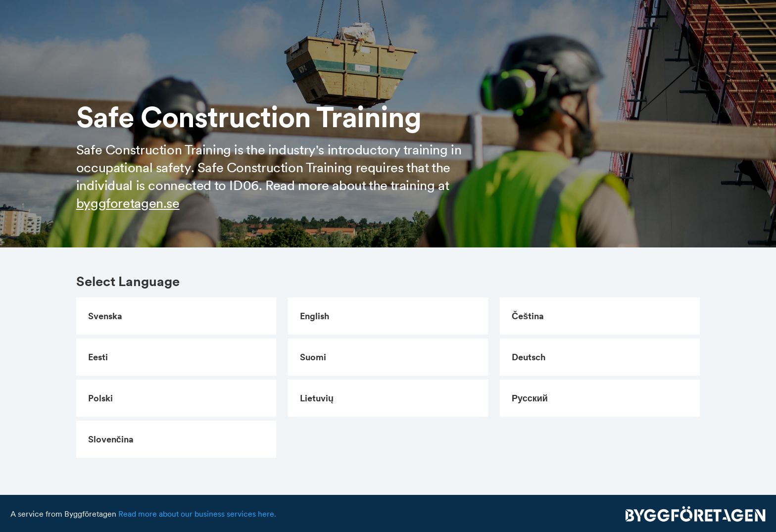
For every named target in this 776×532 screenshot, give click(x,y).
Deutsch (529, 357)
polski (100, 398)
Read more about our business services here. (197, 514)
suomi (313, 357)
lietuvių (317, 398)
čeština (528, 316)
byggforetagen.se (128, 203)
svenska (105, 316)
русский (530, 398)
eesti (98, 357)
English (315, 316)
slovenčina (111, 439)
